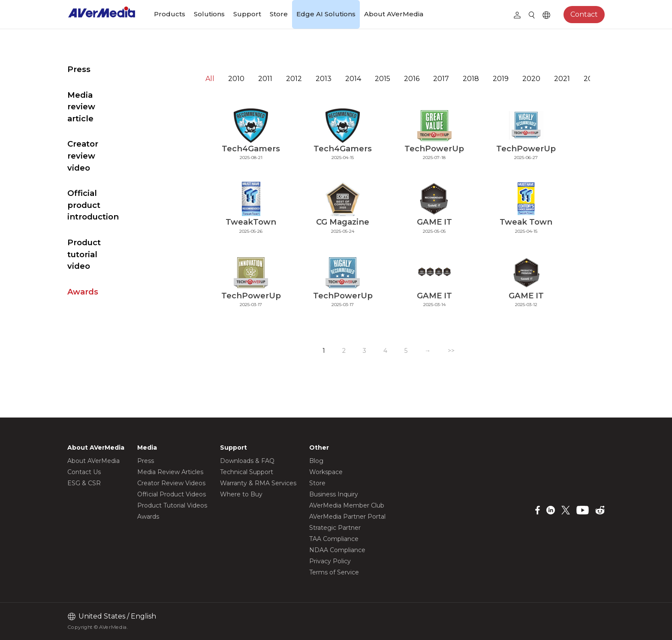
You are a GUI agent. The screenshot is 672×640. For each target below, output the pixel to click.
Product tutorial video (113, 183)
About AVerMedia (394, 14)
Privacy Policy (330, 561)
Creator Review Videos (171, 483)
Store (279, 14)
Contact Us (84, 472)
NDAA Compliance (337, 550)
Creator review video (110, 120)
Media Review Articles (170, 472)
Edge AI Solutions (326, 14)
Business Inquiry (334, 494)
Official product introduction (100, 152)
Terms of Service (334, 572)
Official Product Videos (172, 494)
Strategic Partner (335, 528)
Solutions (209, 14)
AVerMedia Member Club (347, 505)
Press (79, 69)
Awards (83, 209)
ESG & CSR (84, 483)
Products (170, 14)
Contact (584, 14)
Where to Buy (241, 494)
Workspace (326, 472)
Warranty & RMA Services (258, 483)
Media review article (109, 95)
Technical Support (247, 472)
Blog (316, 461)
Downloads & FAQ (247, 461)
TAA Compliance (334, 539)
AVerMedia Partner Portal (347, 517)
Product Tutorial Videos (172, 505)
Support (247, 14)
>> (463, 351)
